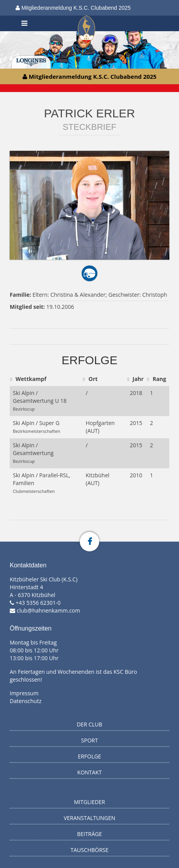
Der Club (89, 724)
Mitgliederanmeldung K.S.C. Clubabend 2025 (73, 8)
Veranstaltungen (90, 818)
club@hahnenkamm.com (48, 610)
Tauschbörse (89, 850)
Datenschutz (25, 701)
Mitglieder (89, 802)
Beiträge (89, 834)
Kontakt (90, 772)
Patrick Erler (89, 113)
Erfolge (89, 756)
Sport (89, 740)
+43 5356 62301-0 (38, 603)
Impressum (24, 693)
